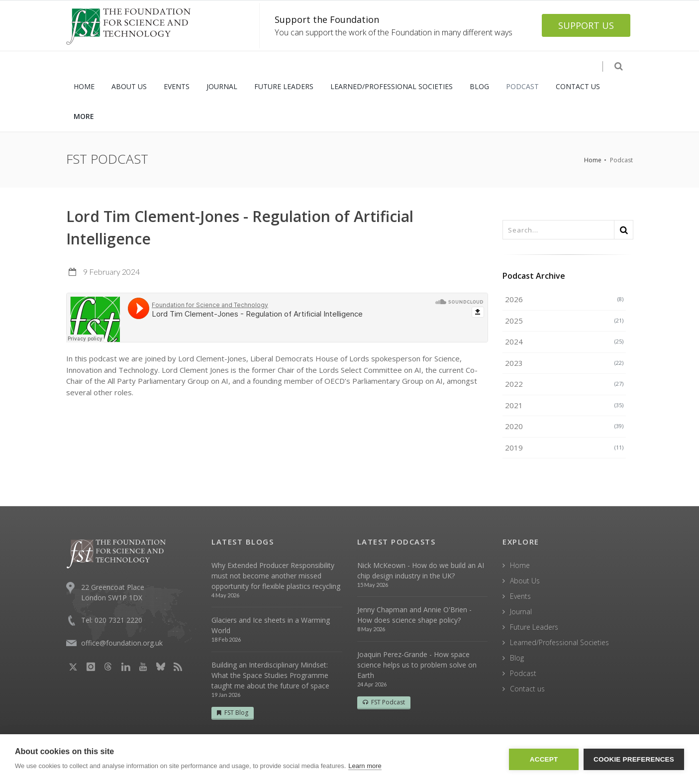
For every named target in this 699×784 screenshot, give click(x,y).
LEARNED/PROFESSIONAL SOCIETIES (392, 86)
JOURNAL (222, 86)
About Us (525, 581)
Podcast (523, 673)
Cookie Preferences (634, 759)
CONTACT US (578, 86)
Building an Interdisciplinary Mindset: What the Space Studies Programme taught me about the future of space (270, 675)
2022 (564, 384)
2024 (564, 341)
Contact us (527, 689)
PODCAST (522, 86)
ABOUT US (129, 86)
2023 (564, 363)
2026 (564, 299)
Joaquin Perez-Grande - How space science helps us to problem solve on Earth (417, 665)
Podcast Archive (534, 276)
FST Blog (233, 713)
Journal (521, 612)
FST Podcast (384, 702)
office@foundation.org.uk (122, 643)
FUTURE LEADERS (284, 86)
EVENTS (177, 86)
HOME (84, 86)
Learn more (365, 766)
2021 (564, 405)
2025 (564, 321)
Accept (544, 759)
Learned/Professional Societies (559, 642)
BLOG (479, 86)
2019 (564, 448)
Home (593, 160)
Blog (517, 658)
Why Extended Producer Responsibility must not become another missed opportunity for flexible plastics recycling (276, 576)
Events (520, 596)
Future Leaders (534, 627)
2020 (564, 426)
